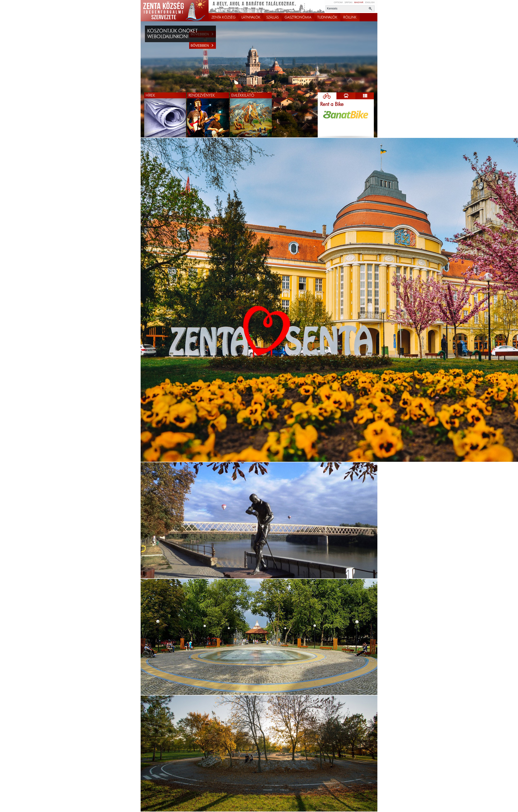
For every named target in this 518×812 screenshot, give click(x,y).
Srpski (348, 2)
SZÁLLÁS (272, 17)
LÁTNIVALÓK (251, 17)
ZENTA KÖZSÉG (223, 17)
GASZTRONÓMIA (298, 17)
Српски (338, 2)
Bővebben (203, 45)
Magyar (359, 2)
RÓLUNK (350, 17)
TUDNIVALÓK (327, 17)
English (370, 2)
